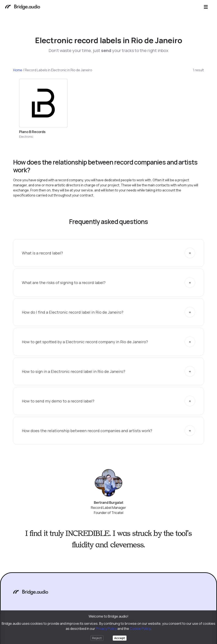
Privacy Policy (106, 629)
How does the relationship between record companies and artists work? (87, 431)
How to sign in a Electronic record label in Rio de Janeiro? (74, 371)
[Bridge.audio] (23, 8)
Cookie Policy (140, 629)
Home (18, 70)
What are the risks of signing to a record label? (64, 283)
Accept (120, 638)
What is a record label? (42, 253)
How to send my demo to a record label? (58, 401)
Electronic (26, 137)
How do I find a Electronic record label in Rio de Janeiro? (73, 312)
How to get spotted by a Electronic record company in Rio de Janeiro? (85, 342)
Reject (97, 638)
